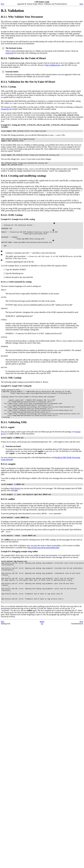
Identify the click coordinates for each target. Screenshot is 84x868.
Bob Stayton (15, 504)
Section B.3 (10, 53)
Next (81, 4)
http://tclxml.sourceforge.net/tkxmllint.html (43, 565)
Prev (3, 4)
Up (42, 649)
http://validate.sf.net (53, 65)
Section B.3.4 (6, 109)
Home (42, 647)
